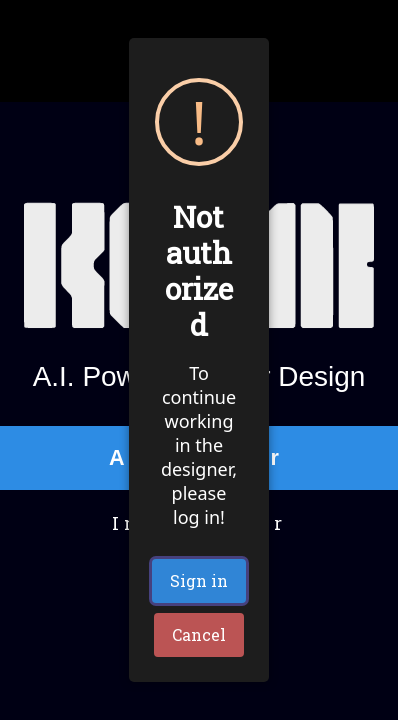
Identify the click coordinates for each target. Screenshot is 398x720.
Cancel (199, 634)
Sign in (199, 580)
